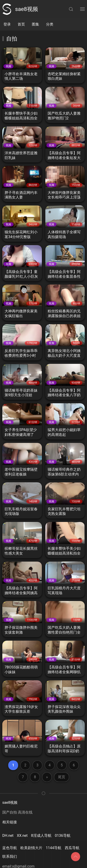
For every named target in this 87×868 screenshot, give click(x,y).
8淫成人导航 (41, 836)
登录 (7, 24)
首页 (21, 24)
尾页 (62, 777)
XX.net (22, 836)
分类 (50, 24)
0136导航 (63, 836)
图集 (35, 24)
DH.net (8, 836)
